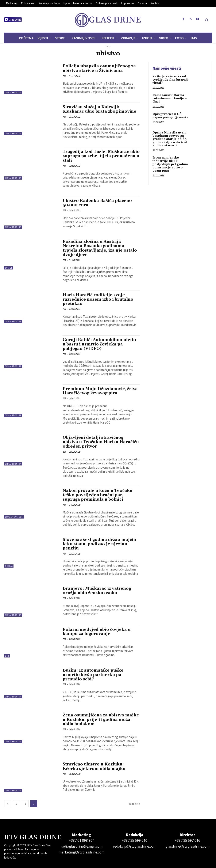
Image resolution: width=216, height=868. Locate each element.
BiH (7, 656)
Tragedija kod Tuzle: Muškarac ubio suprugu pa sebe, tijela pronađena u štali (101, 156)
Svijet (9, 268)
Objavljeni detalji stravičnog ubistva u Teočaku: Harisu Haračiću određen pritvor (101, 442)
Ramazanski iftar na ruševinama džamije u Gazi (170, 98)
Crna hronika (13, 93)
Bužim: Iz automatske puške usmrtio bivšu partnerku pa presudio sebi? (93, 675)
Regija (9, 566)
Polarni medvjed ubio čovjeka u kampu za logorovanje (97, 632)
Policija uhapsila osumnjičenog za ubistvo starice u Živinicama (99, 68)
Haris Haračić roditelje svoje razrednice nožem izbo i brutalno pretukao (98, 299)
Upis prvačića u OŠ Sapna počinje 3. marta (170, 116)
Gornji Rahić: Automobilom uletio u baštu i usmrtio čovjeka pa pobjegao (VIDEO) (99, 344)
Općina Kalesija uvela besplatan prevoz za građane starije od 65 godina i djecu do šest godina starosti (170, 139)
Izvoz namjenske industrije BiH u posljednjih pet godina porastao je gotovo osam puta (170, 164)
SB (64, 309)
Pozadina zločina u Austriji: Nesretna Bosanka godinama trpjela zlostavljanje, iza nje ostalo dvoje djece (100, 248)
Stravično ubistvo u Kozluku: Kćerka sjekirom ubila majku (94, 766)
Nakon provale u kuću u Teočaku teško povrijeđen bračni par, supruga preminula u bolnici (98, 495)
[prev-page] (8, 804)
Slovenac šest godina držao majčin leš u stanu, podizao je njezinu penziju (99, 544)
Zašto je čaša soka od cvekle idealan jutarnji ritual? (170, 80)
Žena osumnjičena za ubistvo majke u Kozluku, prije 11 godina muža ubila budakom (101, 720)
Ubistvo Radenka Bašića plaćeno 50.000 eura (97, 203)
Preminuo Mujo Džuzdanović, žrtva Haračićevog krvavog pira (100, 391)
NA (64, 76)
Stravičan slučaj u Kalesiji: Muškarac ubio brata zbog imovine (99, 109)
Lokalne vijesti (14, 517)
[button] (207, 20)
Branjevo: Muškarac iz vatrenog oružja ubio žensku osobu (97, 591)
